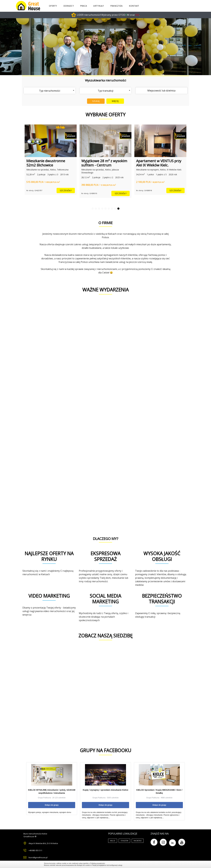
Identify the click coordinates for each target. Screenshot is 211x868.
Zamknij (166, 864)
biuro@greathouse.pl (38, 857)
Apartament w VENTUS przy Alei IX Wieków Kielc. (159, 163)
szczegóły (66, 190)
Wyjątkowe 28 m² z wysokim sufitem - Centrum (104, 163)
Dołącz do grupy (52, 805)
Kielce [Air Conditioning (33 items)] (113, 841)
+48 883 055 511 (35, 850)
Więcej (115, 101)
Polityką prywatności (98, 863)
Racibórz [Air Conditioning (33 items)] (138, 841)
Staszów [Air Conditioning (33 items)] (124, 841)
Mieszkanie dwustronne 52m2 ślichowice (46, 163)
